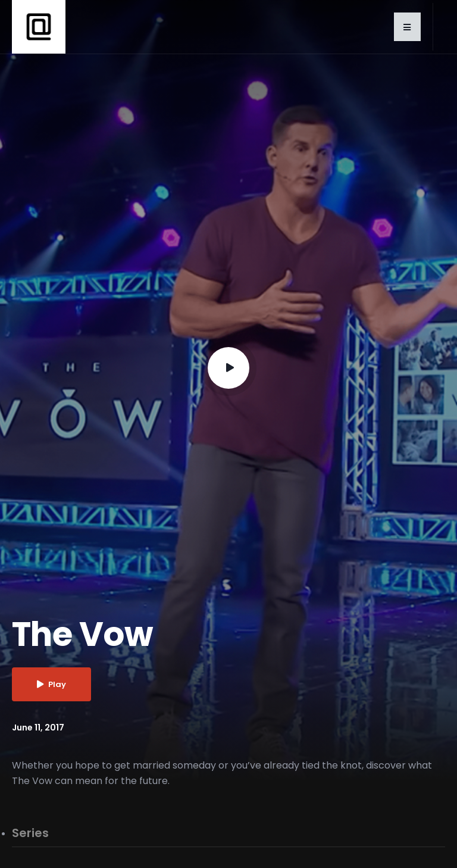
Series (30, 833)
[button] (407, 27)
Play (51, 684)
